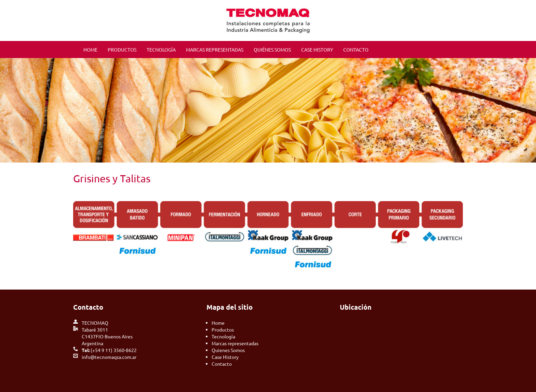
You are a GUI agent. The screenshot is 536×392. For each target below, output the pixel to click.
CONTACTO (356, 50)
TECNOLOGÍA (161, 50)
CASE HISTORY (317, 50)
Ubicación (356, 307)
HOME (90, 50)
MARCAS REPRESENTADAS (215, 50)
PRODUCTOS (122, 50)
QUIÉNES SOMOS (272, 50)
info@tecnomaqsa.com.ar (109, 357)
